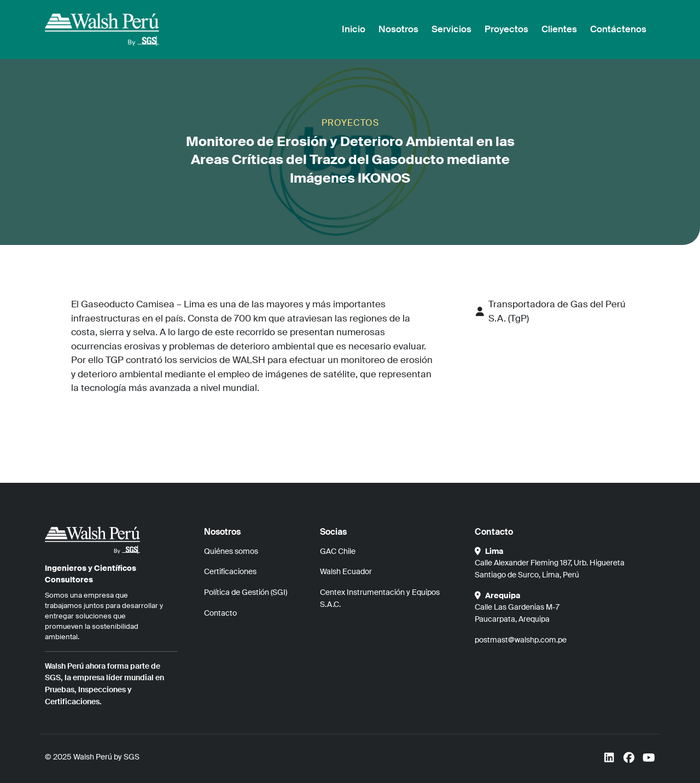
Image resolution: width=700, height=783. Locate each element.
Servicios (451, 29)
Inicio (354, 29)
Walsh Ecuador (346, 571)
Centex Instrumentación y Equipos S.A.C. (380, 598)
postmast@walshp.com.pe (521, 640)
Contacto (220, 613)
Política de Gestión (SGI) (246, 592)
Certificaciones (230, 571)
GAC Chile (338, 551)
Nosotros (398, 29)
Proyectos (506, 29)
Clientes (559, 29)
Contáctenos (618, 29)
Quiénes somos (231, 551)
